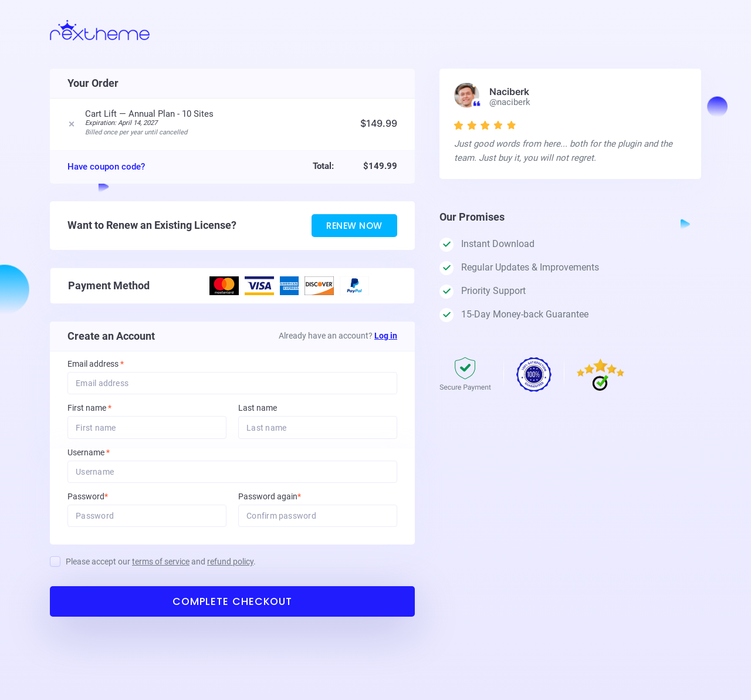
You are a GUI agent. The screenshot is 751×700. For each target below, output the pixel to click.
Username (104, 460)
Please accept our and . (161, 572)
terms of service (161, 572)
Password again (285, 505)
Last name (258, 415)
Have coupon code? (106, 171)
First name (89, 415)
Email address (96, 370)
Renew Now (349, 231)
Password (104, 505)
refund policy (230, 572)
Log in (386, 341)
